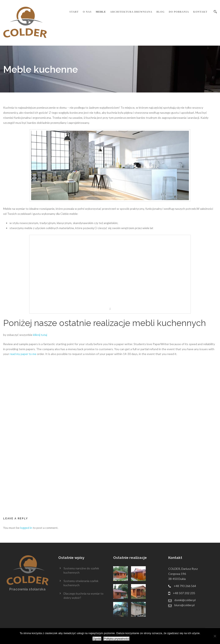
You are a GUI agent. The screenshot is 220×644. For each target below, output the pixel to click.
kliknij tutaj (40, 335)
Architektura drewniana (131, 12)
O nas (87, 12)
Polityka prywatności (117, 639)
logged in (26, 528)
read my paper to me (23, 354)
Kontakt (200, 12)
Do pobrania (179, 12)
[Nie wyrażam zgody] (215, 636)
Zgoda (97, 639)
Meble (101, 12)
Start (74, 12)
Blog (161, 12)
